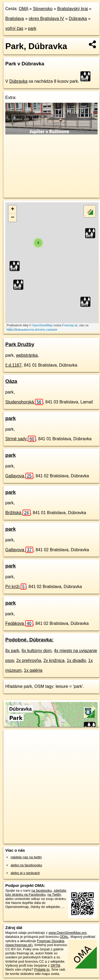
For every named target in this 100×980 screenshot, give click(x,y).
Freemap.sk (70, 325)
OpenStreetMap (42, 325)
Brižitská (18, 513)
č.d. (13, 365)
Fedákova (19, 623)
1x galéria (33, 670)
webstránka (27, 355)
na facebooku (42, 890)
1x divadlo (76, 660)
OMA (24, 9)
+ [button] (13, 209)
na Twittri (54, 894)
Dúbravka (78, 19)
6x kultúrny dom (36, 651)
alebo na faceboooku (26, 865)
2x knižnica (54, 660)
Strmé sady (21, 439)
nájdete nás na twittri (26, 857)
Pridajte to (42, 969)
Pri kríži (16, 587)
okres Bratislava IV (46, 19)
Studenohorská (24, 402)
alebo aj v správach (25, 873)
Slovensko (43, 9)
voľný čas (14, 28)
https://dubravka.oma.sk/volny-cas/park (32, 330)
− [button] (13, 218)
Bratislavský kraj (73, 9)
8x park (12, 651)
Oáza (11, 381)
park (32, 28)
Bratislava (15, 19)
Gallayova (19, 476)
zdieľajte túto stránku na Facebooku (36, 892)
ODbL (64, 937)
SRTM (55, 965)
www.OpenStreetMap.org (68, 933)
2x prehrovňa (29, 660)
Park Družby (20, 344)
